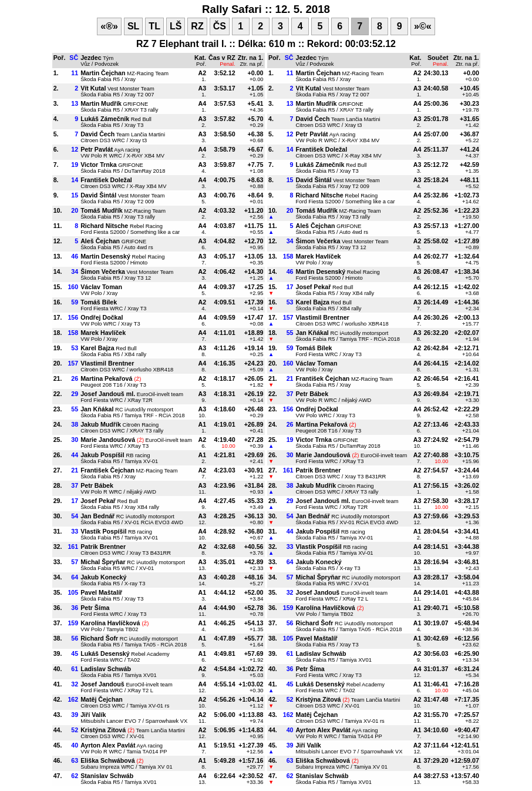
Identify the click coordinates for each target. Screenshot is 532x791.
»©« (423, 26)
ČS (220, 26)
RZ (197, 26)
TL (154, 26)
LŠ (176, 26)
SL (133, 26)
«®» (109, 26)
